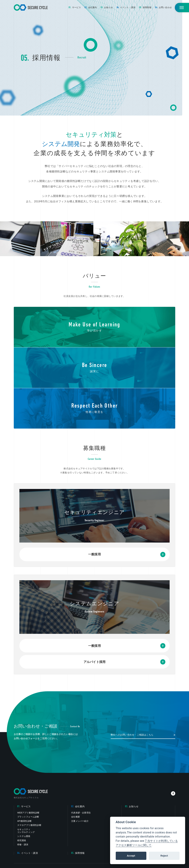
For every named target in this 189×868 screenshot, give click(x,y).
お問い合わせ (163, 7)
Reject (164, 856)
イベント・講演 (126, 7)
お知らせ (107, 7)
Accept (131, 856)
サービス (75, 7)
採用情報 (145, 7)
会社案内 (91, 7)
